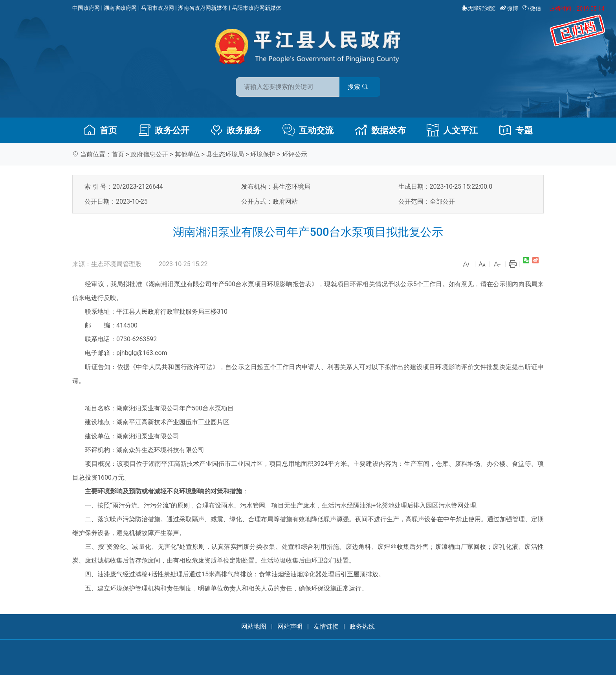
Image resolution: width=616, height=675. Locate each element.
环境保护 (263, 154)
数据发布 (380, 130)
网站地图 (254, 626)
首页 (100, 130)
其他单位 (187, 154)
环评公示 (295, 154)
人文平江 (452, 130)
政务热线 (362, 626)
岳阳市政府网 (158, 8)
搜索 (364, 86)
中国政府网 (86, 8)
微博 (510, 8)
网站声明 (290, 626)
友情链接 (326, 626)
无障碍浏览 (478, 8)
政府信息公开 (149, 154)
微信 (533, 8)
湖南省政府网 (120, 8)
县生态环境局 (225, 154)
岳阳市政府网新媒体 (257, 8)
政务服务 (236, 130)
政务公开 (164, 130)
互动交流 (308, 130)
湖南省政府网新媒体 (203, 8)
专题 (516, 130)
